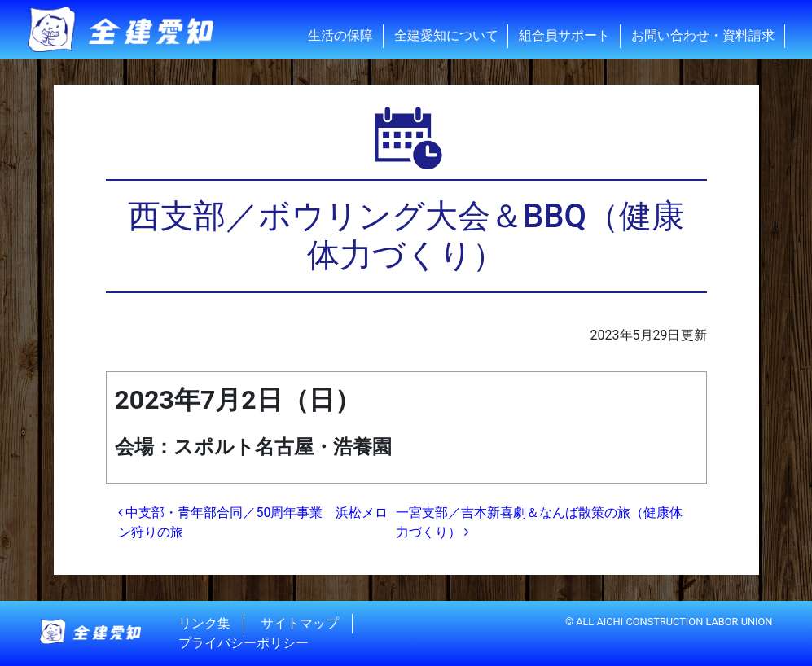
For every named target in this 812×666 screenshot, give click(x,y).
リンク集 (204, 623)
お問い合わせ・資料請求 (703, 35)
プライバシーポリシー (244, 643)
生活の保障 (340, 35)
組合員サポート (564, 35)
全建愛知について (446, 35)
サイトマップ (300, 623)
